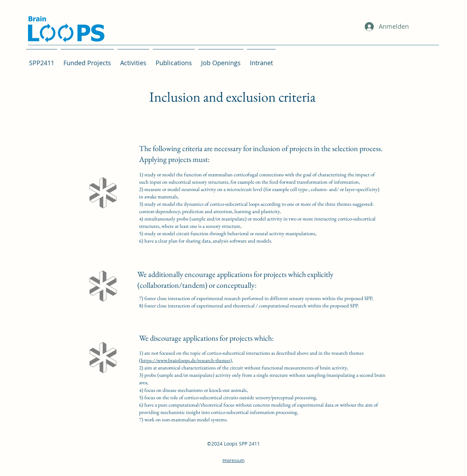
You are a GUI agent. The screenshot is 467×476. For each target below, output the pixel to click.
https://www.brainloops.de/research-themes (186, 360)
